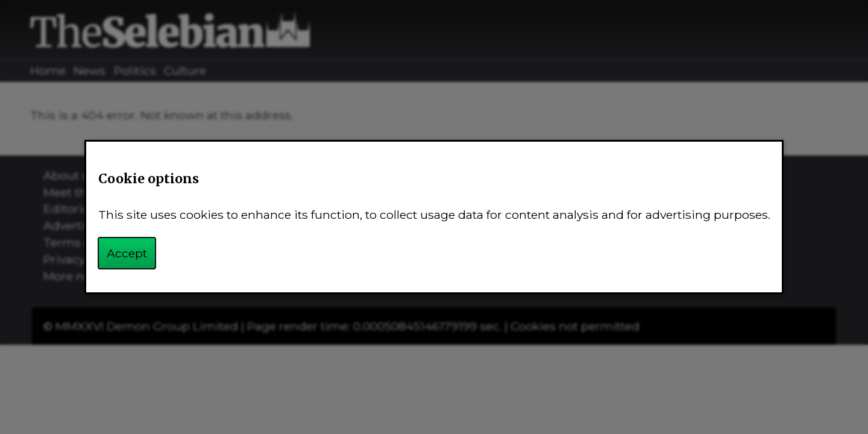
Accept (127, 253)
